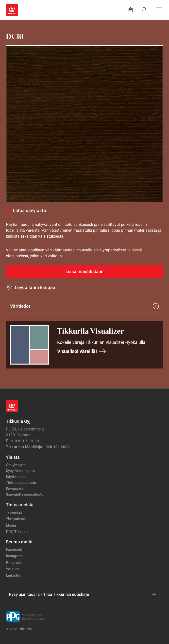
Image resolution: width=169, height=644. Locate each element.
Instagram (14, 556)
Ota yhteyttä (16, 465)
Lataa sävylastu (29, 210)
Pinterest (13, 563)
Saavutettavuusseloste (25, 494)
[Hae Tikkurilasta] (144, 10)
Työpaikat (14, 512)
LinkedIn (13, 575)
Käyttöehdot (16, 477)
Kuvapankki (15, 489)
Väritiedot (84, 306)
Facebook (14, 550)
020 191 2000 (27, 441)
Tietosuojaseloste (21, 483)
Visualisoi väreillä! (82, 351)
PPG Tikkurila (17, 532)
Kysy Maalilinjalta (20, 471)
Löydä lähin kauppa (35, 287)
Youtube (13, 569)
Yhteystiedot (16, 519)
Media (11, 525)
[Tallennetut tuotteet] (131, 10)
